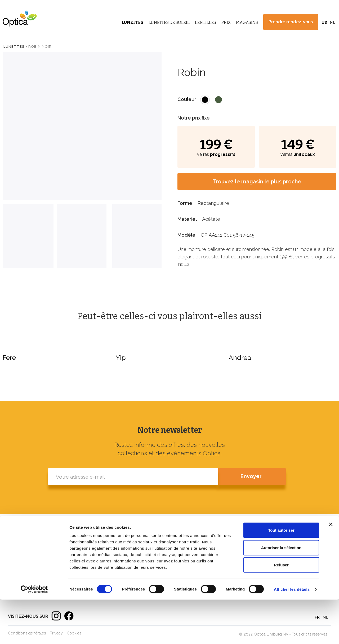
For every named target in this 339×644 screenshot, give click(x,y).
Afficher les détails (292, 634)
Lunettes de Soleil (169, 22)
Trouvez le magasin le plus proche (257, 182)
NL (332, 22)
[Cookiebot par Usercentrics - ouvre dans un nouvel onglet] (34, 634)
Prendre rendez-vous (291, 22)
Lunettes (132, 22)
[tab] (28, 236)
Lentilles (206, 22)
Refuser (281, 609)
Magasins (247, 22)
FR (325, 22)
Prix (226, 22)
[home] (19, 19)
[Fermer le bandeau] (331, 569)
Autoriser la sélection (281, 592)
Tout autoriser (281, 574)
